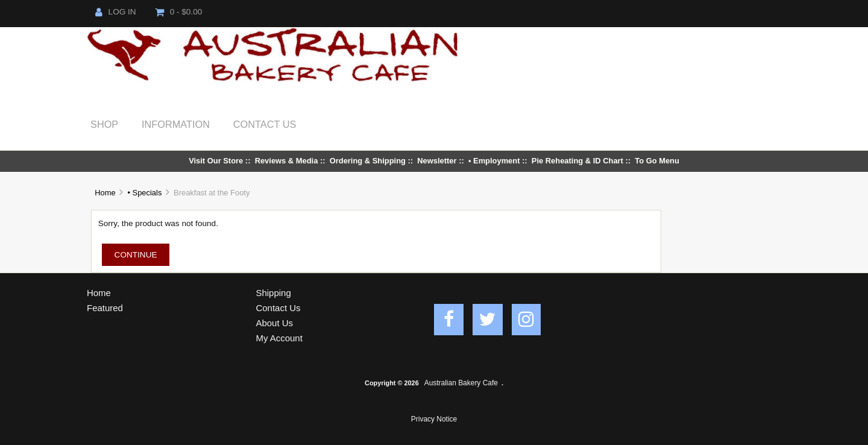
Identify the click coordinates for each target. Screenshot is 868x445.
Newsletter (437, 161)
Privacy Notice (434, 419)
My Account (279, 338)
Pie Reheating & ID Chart (577, 161)
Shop (104, 124)
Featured (105, 308)
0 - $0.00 (179, 12)
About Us (275, 323)
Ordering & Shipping (368, 161)
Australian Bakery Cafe (461, 383)
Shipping (274, 293)
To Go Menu (657, 161)
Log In (116, 12)
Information (176, 124)
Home (105, 193)
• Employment (494, 161)
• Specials (144, 193)
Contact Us (265, 124)
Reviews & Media (287, 161)
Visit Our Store (216, 161)
